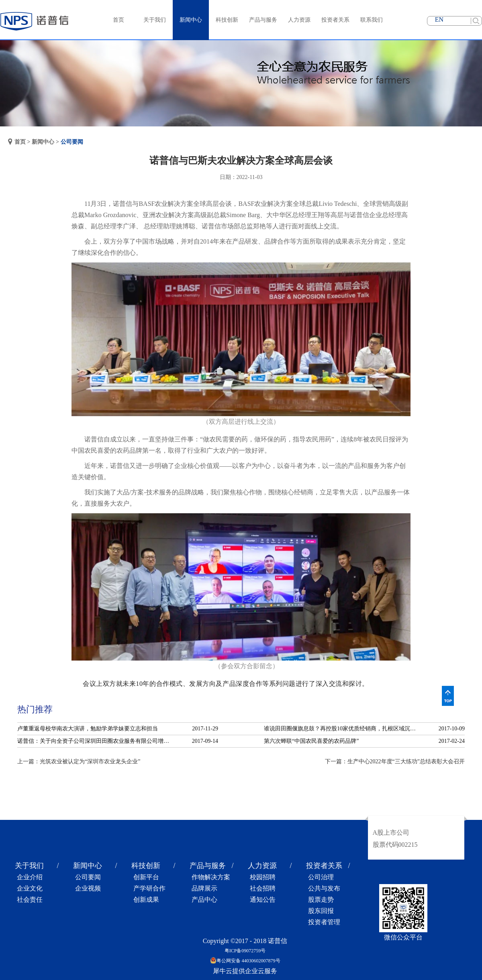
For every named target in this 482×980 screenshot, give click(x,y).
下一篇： (395, 761)
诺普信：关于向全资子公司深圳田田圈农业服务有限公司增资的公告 (96, 741)
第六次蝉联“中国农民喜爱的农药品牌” (311, 741)
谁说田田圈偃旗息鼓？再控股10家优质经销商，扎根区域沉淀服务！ (342, 729)
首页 (118, 20)
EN (439, 19)
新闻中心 (43, 142)
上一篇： (79, 761)
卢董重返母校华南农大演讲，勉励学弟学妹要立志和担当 (88, 729)
